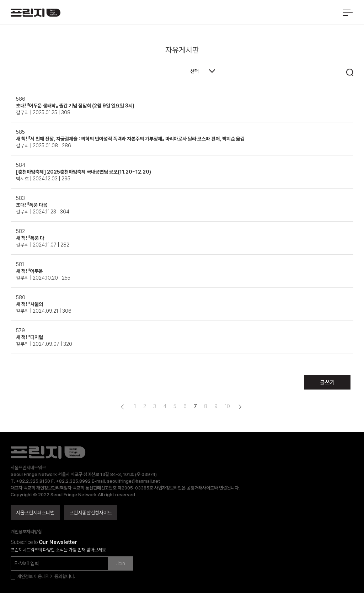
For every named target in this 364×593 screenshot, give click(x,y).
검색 (350, 72)
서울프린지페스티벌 (35, 513)
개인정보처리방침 (26, 532)
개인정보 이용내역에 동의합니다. (46, 576)
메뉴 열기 (347, 13)
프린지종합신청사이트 (91, 513)
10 (227, 406)
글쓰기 (327, 383)
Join (121, 563)
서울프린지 (36, 16)
